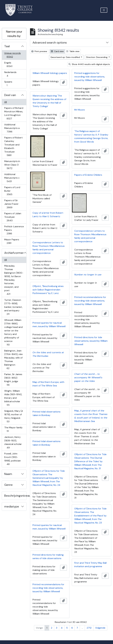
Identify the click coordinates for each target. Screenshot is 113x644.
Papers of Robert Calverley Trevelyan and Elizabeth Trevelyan (13, 146)
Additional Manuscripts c (12, 178)
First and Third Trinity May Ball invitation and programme (90, 565)
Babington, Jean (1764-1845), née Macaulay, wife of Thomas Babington (13, 359)
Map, (91, 416)
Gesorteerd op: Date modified (65, 57)
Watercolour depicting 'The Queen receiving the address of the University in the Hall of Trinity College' (49, 101)
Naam (8, 474)
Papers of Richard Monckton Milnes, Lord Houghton (14, 113)
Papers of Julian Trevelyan (13, 217)
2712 (89, 628)
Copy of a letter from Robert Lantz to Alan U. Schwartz (48, 215)
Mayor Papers (12, 241)
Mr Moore (80, 110)
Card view (57, 51)
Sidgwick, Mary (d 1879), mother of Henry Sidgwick (13, 416)
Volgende (100, 628)
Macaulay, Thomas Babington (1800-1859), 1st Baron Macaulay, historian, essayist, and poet (14, 280)
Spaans (9, 84)
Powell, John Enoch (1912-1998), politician (12, 459)
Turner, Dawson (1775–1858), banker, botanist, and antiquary (13, 307)
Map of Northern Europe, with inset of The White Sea (48, 384)
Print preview (39, 51)
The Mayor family (13, 429)
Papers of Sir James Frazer (11, 204)
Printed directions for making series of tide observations (48, 557)
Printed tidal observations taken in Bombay (46, 413)
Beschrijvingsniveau (15, 496)
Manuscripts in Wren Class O (12, 165)
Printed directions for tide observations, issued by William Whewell (91, 341)
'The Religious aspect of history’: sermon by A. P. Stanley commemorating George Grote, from (91, 136)
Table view (73, 51)
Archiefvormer (14, 253)
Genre (8, 485)
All (6, 102)
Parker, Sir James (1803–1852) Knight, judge (13, 380)
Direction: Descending (97, 57)
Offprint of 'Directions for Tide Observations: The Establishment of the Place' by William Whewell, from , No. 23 (90, 516)
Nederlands (10, 74)
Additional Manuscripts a (12, 128)
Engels (11, 64)
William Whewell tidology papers (50, 73)
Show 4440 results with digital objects (89, 64)
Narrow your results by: (14, 34)
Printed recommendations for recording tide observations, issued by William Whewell (90, 301)
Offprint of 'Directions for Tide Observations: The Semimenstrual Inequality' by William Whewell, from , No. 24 (49, 478)
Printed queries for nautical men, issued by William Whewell (49, 325)
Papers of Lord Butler (12, 191)
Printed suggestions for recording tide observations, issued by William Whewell (90, 77)
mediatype (12, 506)
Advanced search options (50, 43)
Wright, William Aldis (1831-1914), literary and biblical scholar (13, 398)
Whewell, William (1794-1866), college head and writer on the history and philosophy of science (13, 332)
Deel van (10, 95)
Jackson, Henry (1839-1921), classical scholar (13, 442)
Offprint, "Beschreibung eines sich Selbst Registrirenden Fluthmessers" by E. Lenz (48, 290)
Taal (7, 46)
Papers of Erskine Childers (88, 175)
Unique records (12, 55)
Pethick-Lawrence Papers (14, 230)
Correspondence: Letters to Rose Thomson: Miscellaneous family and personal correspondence (90, 236)
